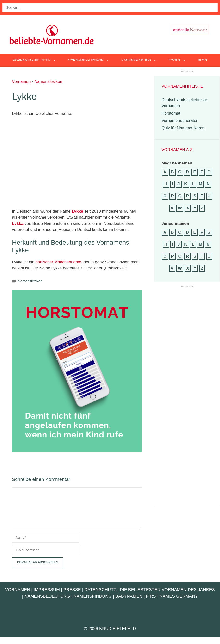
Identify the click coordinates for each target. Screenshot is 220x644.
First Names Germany (172, 596)
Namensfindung (142, 60)
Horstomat (171, 113)
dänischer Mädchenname (58, 262)
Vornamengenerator (179, 120)
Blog (203, 60)
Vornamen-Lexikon (92, 60)
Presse (72, 590)
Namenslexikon (48, 82)
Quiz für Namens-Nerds (183, 128)
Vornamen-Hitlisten (37, 60)
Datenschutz (100, 590)
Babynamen (129, 596)
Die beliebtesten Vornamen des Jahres (167, 590)
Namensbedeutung (47, 596)
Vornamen (21, 82)
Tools (180, 60)
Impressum (47, 590)
